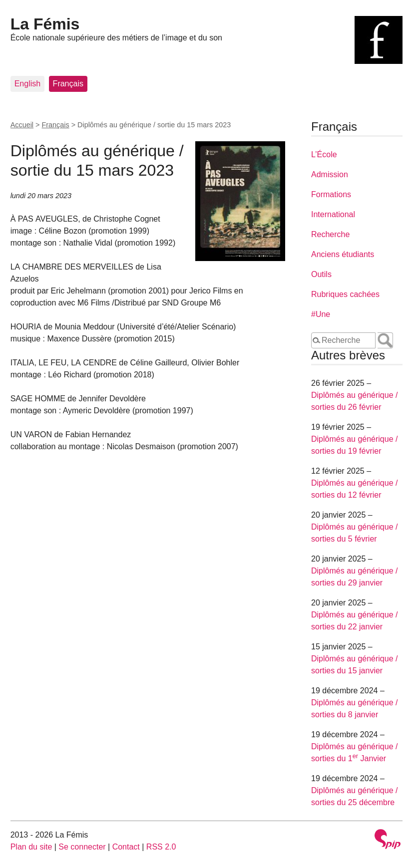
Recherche (330, 234)
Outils (321, 274)
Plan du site (31, 847)
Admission (330, 174)
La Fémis (45, 24)
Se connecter (82, 847)
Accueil (22, 125)
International (333, 214)
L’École (324, 154)
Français (68, 84)
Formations (331, 194)
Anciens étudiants (343, 254)
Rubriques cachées (345, 294)
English (27, 84)
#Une (321, 314)
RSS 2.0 (161, 847)
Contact (126, 847)
